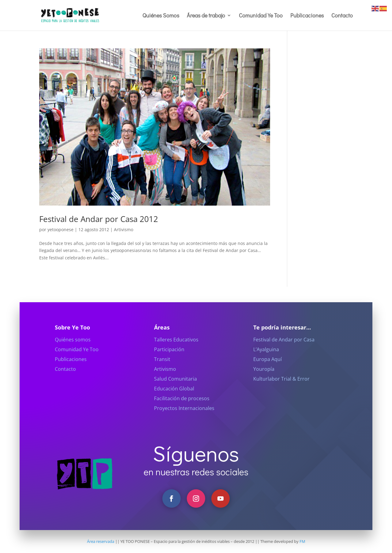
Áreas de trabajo (206, 16)
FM (302, 541)
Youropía (264, 377)
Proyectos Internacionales (184, 416)
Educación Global (174, 397)
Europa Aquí (268, 367)
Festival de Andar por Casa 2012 (99, 219)
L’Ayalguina (266, 358)
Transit (162, 367)
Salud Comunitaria (175, 387)
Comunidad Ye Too (261, 16)
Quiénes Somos (161, 16)
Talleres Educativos (176, 348)
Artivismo (124, 229)
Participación (169, 358)
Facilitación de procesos (182, 407)
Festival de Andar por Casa (284, 348)
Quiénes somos (73, 348)
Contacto (342, 16)
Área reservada (101, 541)
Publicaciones (307, 16)
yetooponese (60, 229)
